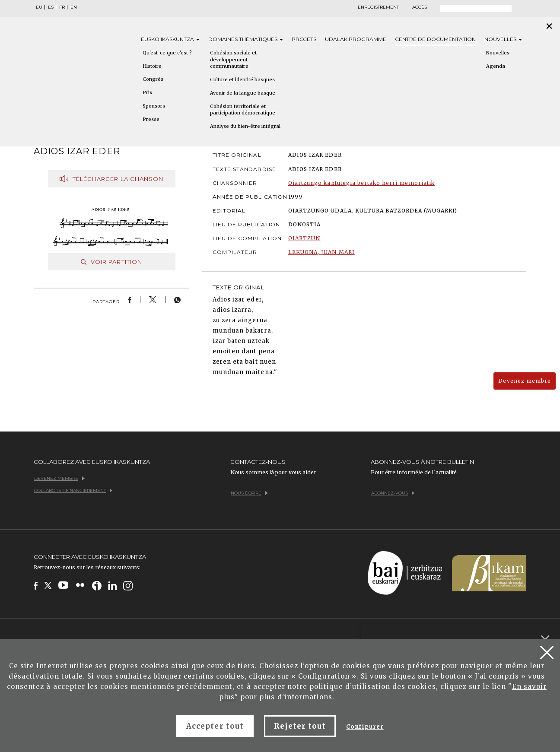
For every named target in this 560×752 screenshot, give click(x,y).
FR (62, 7)
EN (74, 7)
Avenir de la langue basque (243, 93)
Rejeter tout (300, 726)
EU (39, 7)
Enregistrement (378, 7)
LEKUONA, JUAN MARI (321, 252)
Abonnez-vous (393, 493)
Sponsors (154, 106)
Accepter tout (215, 726)
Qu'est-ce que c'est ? (167, 53)
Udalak (356, 39)
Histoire (152, 66)
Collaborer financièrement (73, 490)
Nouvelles (503, 39)
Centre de (435, 39)
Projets (304, 39)
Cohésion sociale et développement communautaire (233, 59)
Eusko (170, 39)
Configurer (365, 727)
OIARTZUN (304, 238)
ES (51, 7)
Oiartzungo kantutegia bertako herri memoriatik (361, 183)
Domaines (246, 39)
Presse (151, 119)
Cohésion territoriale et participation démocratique (243, 110)
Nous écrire (249, 493)
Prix (148, 92)
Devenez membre (525, 381)
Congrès (153, 79)
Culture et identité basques (242, 79)
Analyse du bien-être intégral (245, 126)
